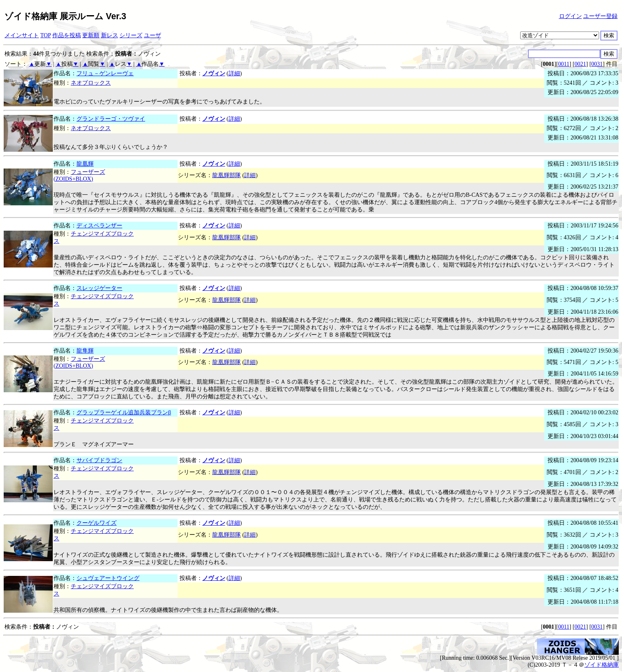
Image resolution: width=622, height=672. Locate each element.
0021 (580, 64)
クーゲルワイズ (97, 523)
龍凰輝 (85, 164)
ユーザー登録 (600, 16)
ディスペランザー (99, 226)
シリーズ (131, 35)
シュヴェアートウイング (108, 578)
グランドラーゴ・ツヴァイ (111, 119)
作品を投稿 (67, 35)
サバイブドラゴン (99, 460)
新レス (110, 35)
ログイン (570, 16)
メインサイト (22, 35)
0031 (597, 64)
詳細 (234, 73)
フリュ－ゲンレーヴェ (105, 73)
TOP (46, 35)
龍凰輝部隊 (227, 175)
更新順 (91, 35)
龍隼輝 (85, 351)
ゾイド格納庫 (602, 665)
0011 (564, 64)
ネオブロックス (91, 83)
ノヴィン (214, 73)
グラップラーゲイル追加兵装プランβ (124, 412)
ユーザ (153, 35)
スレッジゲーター (99, 288)
